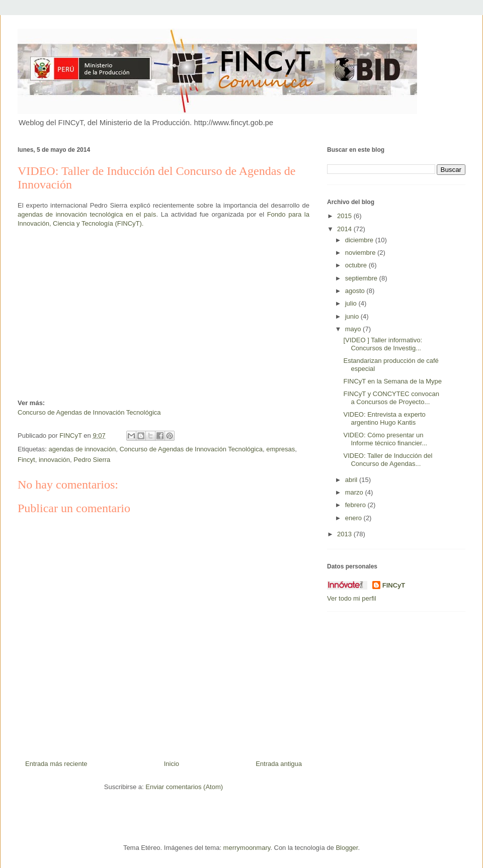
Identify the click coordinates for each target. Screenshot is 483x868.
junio (353, 316)
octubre (357, 265)
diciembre (360, 240)
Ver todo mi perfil (352, 598)
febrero (356, 505)
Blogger (347, 848)
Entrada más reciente (56, 764)
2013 (345, 534)
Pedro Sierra (92, 460)
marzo (355, 492)
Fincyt (26, 460)
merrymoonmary (247, 848)
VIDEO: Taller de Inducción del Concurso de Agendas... (388, 460)
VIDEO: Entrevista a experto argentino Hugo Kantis (384, 418)
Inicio (172, 764)
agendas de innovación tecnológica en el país (87, 214)
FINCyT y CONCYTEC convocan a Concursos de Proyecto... (391, 398)
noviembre (361, 253)
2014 (345, 229)
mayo (354, 329)
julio (352, 303)
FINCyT (394, 585)
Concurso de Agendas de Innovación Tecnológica (90, 412)
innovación (54, 460)
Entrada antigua (279, 764)
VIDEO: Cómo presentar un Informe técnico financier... (385, 439)
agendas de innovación (82, 449)
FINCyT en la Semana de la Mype (392, 381)
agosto (356, 291)
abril (352, 480)
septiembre (362, 278)
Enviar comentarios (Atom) (184, 787)
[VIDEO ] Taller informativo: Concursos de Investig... (383, 344)
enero (354, 518)
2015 (345, 216)
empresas (280, 449)
